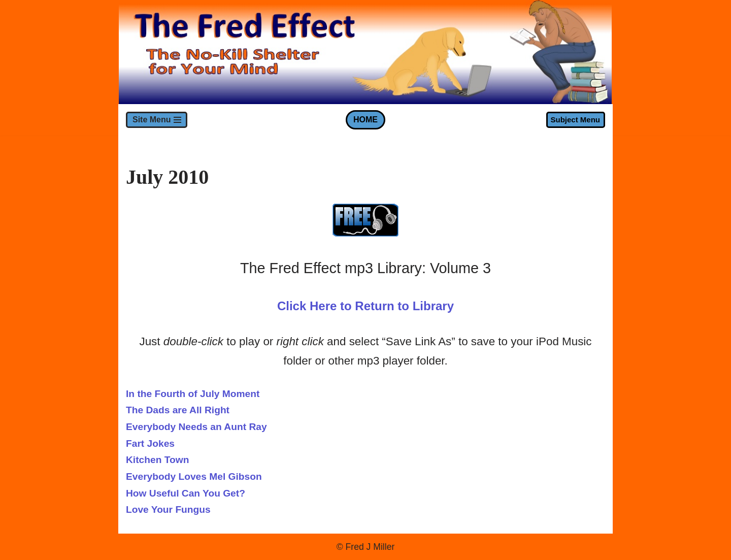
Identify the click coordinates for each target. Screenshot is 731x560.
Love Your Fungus (168, 509)
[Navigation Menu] (157, 120)
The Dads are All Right (178, 410)
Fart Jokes (150, 443)
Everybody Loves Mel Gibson (194, 476)
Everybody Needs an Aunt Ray (196, 427)
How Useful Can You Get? (186, 493)
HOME (365, 120)
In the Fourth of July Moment (193, 394)
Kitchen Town (157, 460)
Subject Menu (575, 120)
